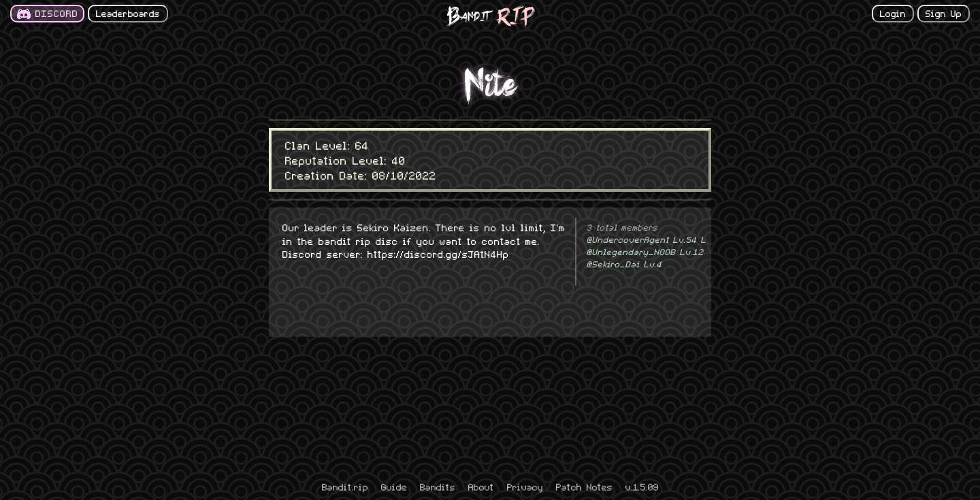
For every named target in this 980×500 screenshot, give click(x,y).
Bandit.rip (345, 486)
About (481, 486)
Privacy (525, 486)
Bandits (438, 486)
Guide (394, 486)
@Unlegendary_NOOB (645, 252)
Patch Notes (584, 486)
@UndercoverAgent (647, 239)
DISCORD (57, 13)
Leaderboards (128, 13)
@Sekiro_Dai (624, 264)
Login (893, 13)
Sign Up (944, 13)
